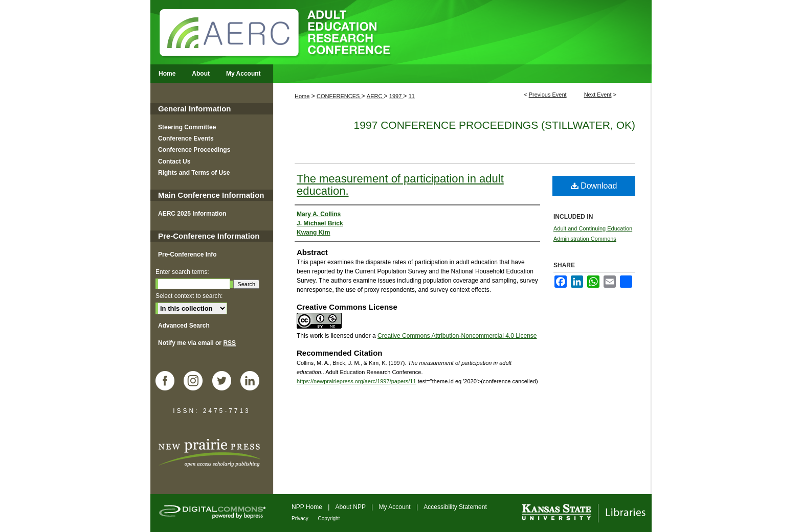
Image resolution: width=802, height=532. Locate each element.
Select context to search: (189, 296)
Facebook (169, 382)
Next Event (598, 95)
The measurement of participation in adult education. (400, 185)
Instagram (197, 382)
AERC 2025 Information (192, 214)
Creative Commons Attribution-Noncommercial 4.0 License (457, 336)
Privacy (301, 518)
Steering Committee (187, 127)
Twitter (226, 382)
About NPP (351, 507)
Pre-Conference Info (187, 255)
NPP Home (308, 507)
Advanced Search (184, 326)
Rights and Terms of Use (194, 173)
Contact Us (174, 161)
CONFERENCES (339, 96)
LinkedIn (254, 382)
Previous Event (548, 95)
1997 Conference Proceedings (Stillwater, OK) (495, 125)
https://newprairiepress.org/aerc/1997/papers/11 (357, 381)
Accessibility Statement (455, 507)
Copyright (329, 518)
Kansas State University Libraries (583, 513)
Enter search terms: (182, 272)
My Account (396, 507)
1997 (396, 96)
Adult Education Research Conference (401, 32)
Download (594, 186)
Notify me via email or (197, 343)
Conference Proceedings (194, 150)
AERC (375, 96)
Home (302, 96)
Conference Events (186, 138)
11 (412, 96)
